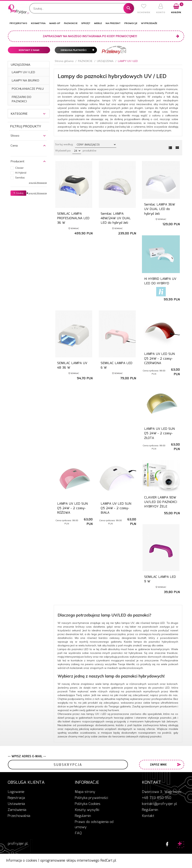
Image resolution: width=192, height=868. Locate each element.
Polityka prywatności (91, 798)
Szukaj (18, 193)
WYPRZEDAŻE (149, 23)
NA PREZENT (113, 23)
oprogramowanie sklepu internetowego (70, 861)
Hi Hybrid (21, 173)
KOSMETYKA (38, 23)
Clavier (19, 168)
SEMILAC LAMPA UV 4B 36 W (72, 365)
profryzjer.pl (18, 844)
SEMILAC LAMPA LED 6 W (117, 365)
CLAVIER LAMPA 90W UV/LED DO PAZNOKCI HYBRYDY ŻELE (161, 502)
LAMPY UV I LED (23, 72)
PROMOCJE (131, 23)
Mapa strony (85, 792)
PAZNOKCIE (71, 23)
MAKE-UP (55, 23)
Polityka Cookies (88, 804)
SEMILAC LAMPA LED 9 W (160, 579)
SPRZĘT (86, 23)
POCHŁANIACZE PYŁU (28, 89)
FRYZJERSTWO (18, 23)
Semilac (20, 178)
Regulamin (83, 816)
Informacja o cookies (22, 861)
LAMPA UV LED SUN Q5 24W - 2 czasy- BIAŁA (116, 508)
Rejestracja (16, 798)
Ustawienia (16, 804)
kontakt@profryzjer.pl (159, 804)
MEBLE (98, 23)
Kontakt (148, 816)
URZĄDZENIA (21, 65)
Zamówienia (17, 810)
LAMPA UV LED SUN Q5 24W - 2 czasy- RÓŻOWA (72, 508)
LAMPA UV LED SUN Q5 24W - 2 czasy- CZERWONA (159, 359)
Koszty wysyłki (87, 810)
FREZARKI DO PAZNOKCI (21, 99)
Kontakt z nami (29, 50)
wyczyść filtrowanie (38, 183)
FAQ (78, 833)
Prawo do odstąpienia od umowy (94, 825)
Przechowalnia (19, 816)
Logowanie (16, 792)
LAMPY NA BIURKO (25, 80)
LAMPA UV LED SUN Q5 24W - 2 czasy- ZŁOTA (159, 434)
